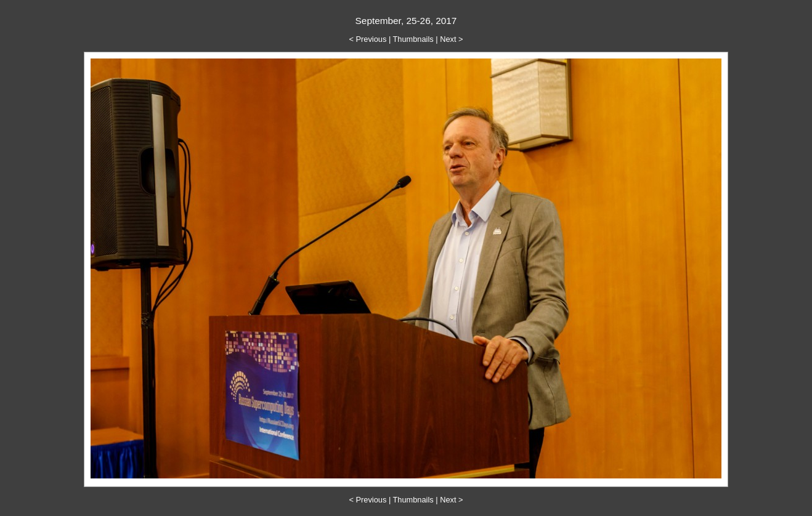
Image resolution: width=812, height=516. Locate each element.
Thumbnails (413, 39)
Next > (451, 39)
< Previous (368, 39)
